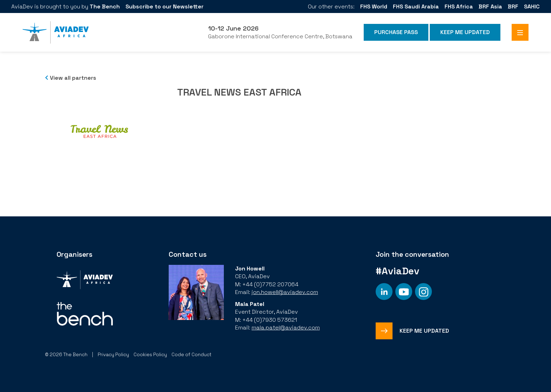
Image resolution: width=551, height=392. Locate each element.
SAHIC (532, 6)
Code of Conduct (192, 355)
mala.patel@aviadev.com (286, 328)
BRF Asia (490, 6)
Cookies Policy (150, 355)
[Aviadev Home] (56, 32)
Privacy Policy (113, 355)
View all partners (73, 78)
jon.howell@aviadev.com (285, 292)
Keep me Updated (465, 32)
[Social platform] (384, 292)
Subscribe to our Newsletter (164, 6)
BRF (513, 6)
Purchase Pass (396, 32)
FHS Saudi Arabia (416, 6)
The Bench (105, 6)
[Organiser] (85, 280)
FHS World (374, 6)
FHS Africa (459, 6)
